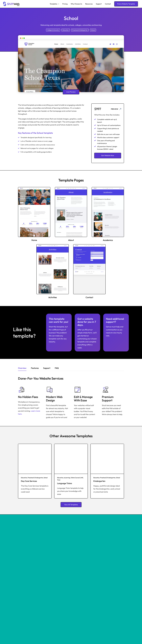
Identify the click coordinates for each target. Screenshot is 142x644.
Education (66, 30)
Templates (54, 4)
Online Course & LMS (77, 478)
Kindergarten (99, 481)
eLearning (67, 478)
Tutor (59, 480)
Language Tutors (65, 483)
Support (99, 4)
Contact (108, 4)
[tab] (22, 368)
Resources (89, 4)
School (93, 30)
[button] (58, 4)
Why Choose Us (76, 4)
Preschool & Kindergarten (80, 30)
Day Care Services (29, 481)
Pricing (65, 4)
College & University (53, 30)
